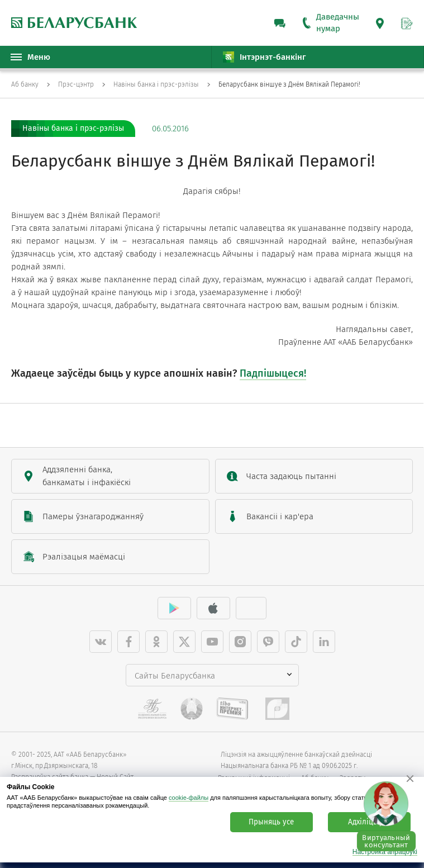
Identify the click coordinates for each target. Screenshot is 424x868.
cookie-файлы (189, 798)
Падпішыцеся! (273, 373)
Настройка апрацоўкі (385, 852)
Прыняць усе (271, 822)
